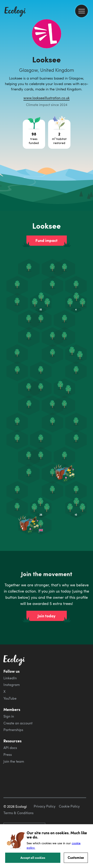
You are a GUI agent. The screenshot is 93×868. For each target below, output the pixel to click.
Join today (46, 616)
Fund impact (46, 240)
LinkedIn (10, 678)
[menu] (82, 11)
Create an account (18, 723)
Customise (76, 857)
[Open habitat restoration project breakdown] (59, 134)
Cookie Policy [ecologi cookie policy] (69, 806)
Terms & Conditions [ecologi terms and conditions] (18, 813)
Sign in (9, 716)
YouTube (10, 698)
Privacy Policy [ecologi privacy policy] (45, 806)
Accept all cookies (33, 858)
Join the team (14, 761)
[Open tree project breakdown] (34, 134)
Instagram (12, 685)
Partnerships (13, 730)
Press (8, 755)
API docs (10, 748)
